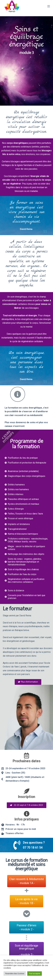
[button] (28, 682)
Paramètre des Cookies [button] (15, 974)
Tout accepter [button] (35, 974)
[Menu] (49, 6)
